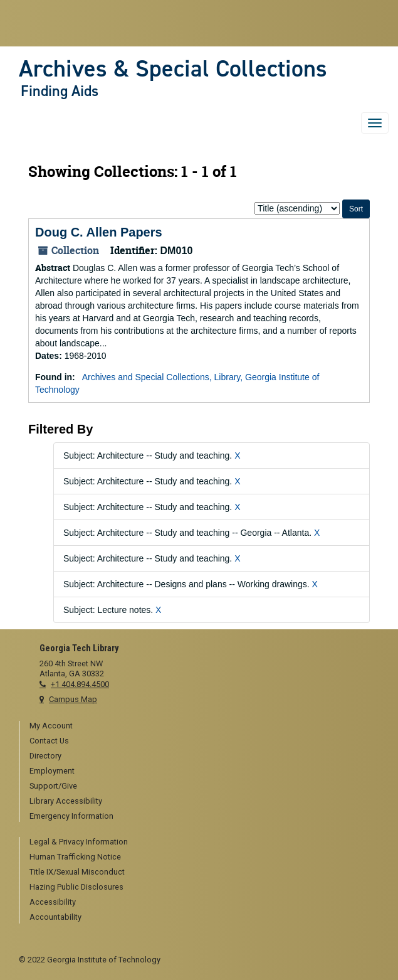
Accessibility (53, 902)
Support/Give (53, 786)
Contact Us (49, 741)
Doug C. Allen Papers (99, 232)
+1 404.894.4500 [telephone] (80, 684)
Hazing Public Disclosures (76, 887)
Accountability (55, 917)
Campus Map (73, 699)
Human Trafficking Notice (75, 857)
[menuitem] (204, 727)
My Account (51, 726)
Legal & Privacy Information (79, 842)
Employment (52, 771)
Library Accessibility (66, 801)
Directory (45, 756)
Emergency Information (71, 816)
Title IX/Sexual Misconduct (77, 872)
